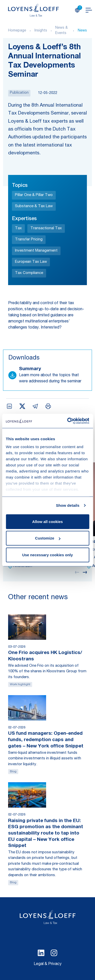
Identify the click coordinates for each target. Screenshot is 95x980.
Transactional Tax (46, 228)
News (82, 31)
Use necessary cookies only (47, 555)
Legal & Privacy (48, 964)
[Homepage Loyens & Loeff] (33, 10)
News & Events (61, 31)
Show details (68, 505)
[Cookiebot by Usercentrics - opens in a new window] (68, 421)
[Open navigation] (89, 10)
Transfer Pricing (29, 240)
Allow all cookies (48, 521)
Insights (41, 31)
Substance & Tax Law (34, 206)
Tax (18, 228)
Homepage (17, 31)
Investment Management (36, 251)
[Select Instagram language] (54, 953)
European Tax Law (31, 262)
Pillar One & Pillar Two (34, 195)
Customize (48, 538)
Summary (30, 369)
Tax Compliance (29, 273)
